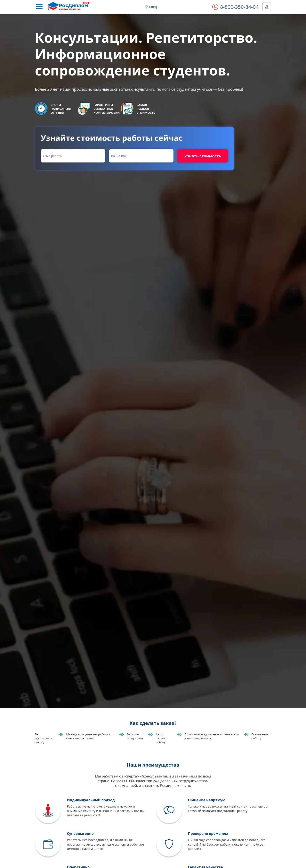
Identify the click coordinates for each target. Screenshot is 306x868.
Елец (153, 7)
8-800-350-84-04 (239, 7)
